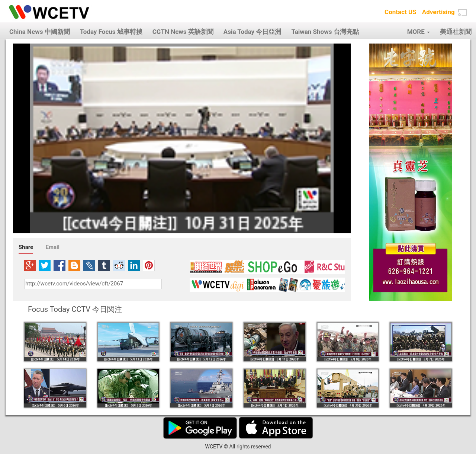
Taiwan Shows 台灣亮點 (325, 32)
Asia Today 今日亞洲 (253, 32)
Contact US (401, 12)
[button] (462, 13)
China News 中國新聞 (40, 32)
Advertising (438, 12)
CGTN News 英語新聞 (183, 32)
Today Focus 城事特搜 (111, 32)
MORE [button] (419, 32)
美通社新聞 (456, 32)
